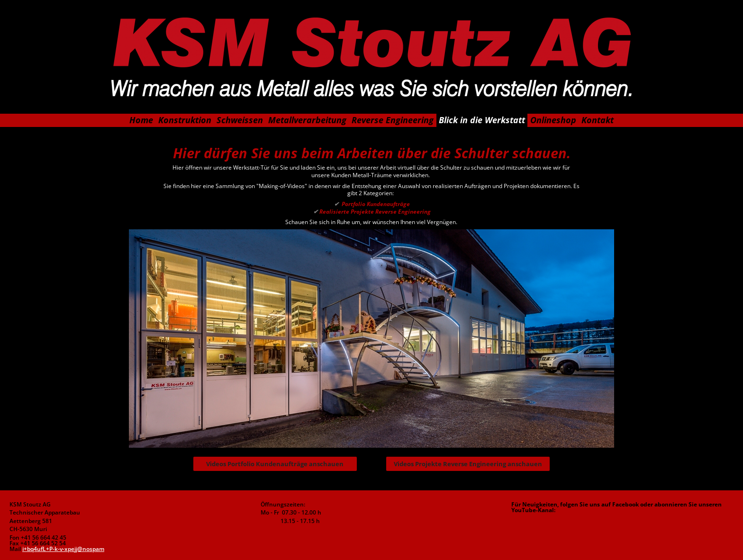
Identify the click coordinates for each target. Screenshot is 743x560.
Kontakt (598, 120)
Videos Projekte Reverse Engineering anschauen (468, 464)
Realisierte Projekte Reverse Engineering (371, 212)
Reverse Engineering (393, 120)
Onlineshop (553, 120)
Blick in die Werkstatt (482, 120)
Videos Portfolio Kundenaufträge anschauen (275, 464)
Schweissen (240, 120)
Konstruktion (185, 120)
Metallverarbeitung (307, 120)
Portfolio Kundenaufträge (371, 204)
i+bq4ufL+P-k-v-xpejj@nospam (63, 549)
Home (141, 120)
